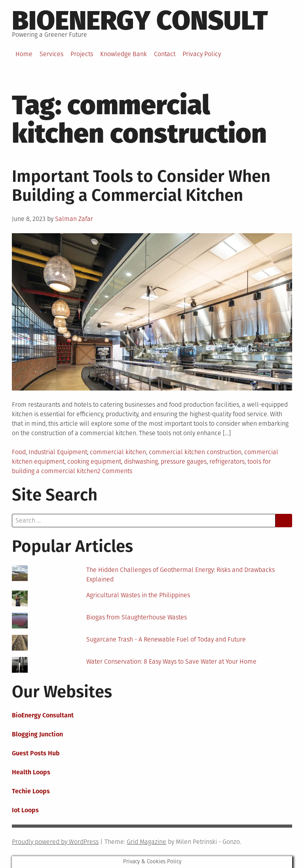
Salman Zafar (74, 219)
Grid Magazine (146, 842)
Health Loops (31, 772)
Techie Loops (31, 791)
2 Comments (115, 471)
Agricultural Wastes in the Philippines (138, 595)
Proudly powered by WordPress (55, 842)
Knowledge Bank (123, 54)
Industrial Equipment (58, 452)
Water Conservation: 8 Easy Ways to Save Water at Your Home (171, 661)
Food (19, 452)
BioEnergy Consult (140, 21)
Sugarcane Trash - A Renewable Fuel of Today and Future (166, 639)
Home (24, 54)
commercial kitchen (118, 452)
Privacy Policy (202, 54)
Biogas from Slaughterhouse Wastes (137, 617)
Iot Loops (25, 810)
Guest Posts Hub (36, 753)
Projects (82, 54)
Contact (165, 54)
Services (51, 54)
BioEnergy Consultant (43, 715)
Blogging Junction (37, 734)
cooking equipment (94, 461)
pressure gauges (184, 461)
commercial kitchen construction (195, 452)
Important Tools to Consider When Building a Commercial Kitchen (141, 186)
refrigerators (227, 461)
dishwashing (141, 461)
